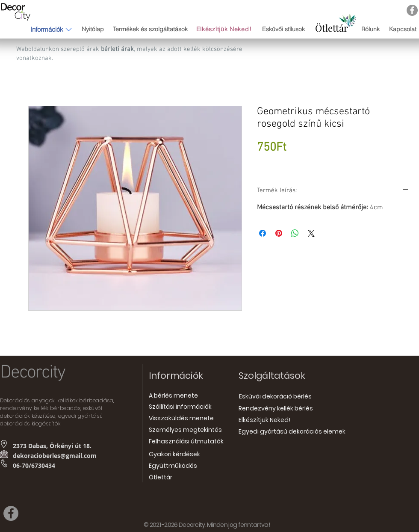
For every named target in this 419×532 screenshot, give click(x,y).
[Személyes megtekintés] (185, 430)
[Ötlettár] (332, 28)
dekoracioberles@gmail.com (55, 456)
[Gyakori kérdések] (174, 455)
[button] (47, 29)
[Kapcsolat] (403, 29)
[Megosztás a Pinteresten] (279, 233)
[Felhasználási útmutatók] (186, 442)
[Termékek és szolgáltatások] (150, 29)
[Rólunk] (370, 29)
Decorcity (32, 373)
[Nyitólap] (93, 29)
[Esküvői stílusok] (283, 30)
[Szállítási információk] (180, 407)
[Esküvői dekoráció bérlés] (275, 397)
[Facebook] (412, 10)
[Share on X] (311, 233)
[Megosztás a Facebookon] (263, 233)
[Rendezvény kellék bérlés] (276, 409)
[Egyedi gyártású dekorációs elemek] (292, 432)
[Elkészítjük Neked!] (225, 29)
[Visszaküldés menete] (181, 419)
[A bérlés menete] (173, 396)
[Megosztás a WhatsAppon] (295, 233)
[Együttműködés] (173, 466)
